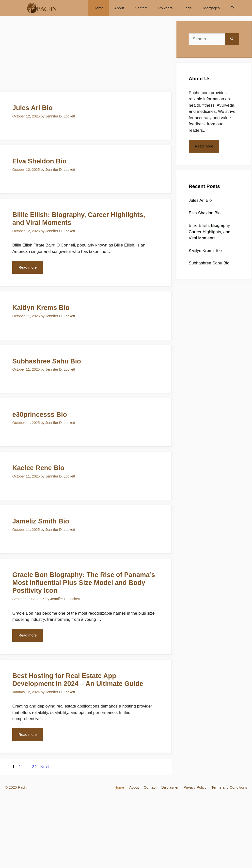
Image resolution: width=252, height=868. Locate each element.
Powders (165, 8)
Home (98, 8)
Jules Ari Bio (32, 108)
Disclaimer (170, 787)
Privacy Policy (195, 787)
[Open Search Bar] (232, 8)
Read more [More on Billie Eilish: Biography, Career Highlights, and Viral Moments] (28, 267)
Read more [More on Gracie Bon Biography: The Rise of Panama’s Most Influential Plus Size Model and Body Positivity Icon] (28, 635)
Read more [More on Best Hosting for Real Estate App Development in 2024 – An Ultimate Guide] (28, 734)
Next (47, 767)
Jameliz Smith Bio (41, 521)
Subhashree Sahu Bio (47, 361)
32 (35, 767)
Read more (204, 146)
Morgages (212, 8)
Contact (141, 8)
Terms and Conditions (229, 787)
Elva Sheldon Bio (39, 161)
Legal (188, 8)
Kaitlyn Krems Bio (41, 308)
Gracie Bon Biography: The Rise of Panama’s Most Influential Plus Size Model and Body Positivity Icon (84, 583)
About (119, 8)
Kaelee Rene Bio (38, 468)
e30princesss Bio (40, 415)
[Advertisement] (86, 55)
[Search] (232, 39)
